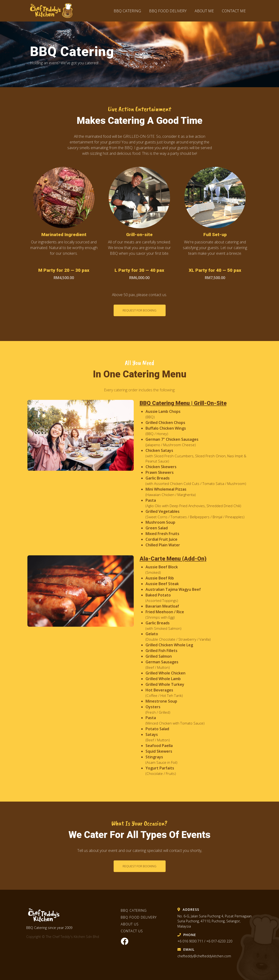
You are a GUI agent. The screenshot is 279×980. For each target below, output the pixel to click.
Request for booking (139, 310)
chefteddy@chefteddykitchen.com (204, 956)
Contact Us (132, 931)
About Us (130, 924)
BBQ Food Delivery (168, 11)
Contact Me (234, 11)
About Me (204, 11)
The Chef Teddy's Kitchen (54, 11)
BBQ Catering (127, 11)
